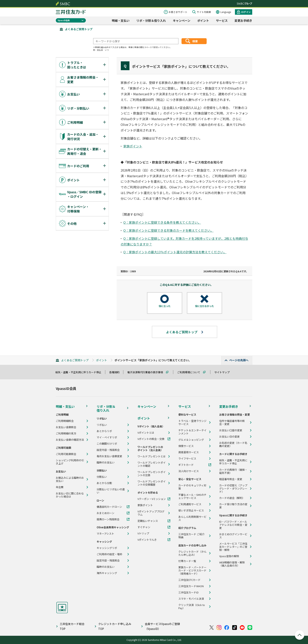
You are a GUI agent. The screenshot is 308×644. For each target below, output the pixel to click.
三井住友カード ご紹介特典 (191, 536)
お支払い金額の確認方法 (70, 440)
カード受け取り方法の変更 (233, 506)
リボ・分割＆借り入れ (151, 20)
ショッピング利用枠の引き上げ (70, 462)
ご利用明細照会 (65, 421)
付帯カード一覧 (187, 561)
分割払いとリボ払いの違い (111, 491)
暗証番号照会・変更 (231, 479)
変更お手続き (243, 20)
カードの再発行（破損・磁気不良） (233, 471)
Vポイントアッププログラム (151, 513)
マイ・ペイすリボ (107, 437)
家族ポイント (133, 146)
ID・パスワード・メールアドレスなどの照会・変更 (233, 525)
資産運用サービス (189, 452)
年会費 (60, 487)
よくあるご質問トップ (79, 29)
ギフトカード (186, 465)
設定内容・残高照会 (108, 450)
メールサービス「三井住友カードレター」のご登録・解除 (233, 547)
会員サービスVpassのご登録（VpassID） (162, 626)
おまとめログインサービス (233, 536)
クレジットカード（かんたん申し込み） (192, 553)
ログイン (246, 12)
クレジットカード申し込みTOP (115, 626)
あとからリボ (104, 431)
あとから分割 (104, 483)
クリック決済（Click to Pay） (192, 607)
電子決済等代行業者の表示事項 (147, 372)
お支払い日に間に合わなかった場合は (70, 495)
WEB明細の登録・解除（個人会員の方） (232, 564)
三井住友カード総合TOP (72, 626)
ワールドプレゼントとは (152, 456)
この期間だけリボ (107, 444)
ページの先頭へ (239, 360)
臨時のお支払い (106, 462)
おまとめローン (105, 513)
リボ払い (102, 425)
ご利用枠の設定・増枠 (109, 554)
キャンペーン (182, 20)
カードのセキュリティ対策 (192, 487)
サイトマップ (224, 372)
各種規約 (116, 372)
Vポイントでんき (147, 540)
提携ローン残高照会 (108, 519)
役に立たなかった (204, 306)
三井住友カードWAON (191, 586)
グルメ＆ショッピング (191, 440)
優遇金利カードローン (109, 507)
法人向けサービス (189, 471)
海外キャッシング (107, 573)
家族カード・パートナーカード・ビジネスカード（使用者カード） (192, 570)
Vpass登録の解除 (229, 556)
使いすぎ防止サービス (191, 510)
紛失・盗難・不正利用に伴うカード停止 (80, 372)
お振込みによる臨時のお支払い (70, 479)
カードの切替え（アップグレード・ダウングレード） (233, 489)
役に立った (165, 306)
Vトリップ (143, 533)
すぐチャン (144, 527)
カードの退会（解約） (232, 498)
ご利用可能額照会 (66, 454)
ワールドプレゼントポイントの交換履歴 (152, 483)
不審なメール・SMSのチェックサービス (192, 496)
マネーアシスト (105, 534)
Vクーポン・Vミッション (152, 499)
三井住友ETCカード (189, 580)
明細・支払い (121, 20)
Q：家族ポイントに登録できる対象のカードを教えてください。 (168, 230)
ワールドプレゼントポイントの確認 (152, 464)
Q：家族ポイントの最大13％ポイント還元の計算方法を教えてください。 (175, 252)
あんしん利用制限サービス (192, 518)
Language (226, 12)
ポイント (203, 20)
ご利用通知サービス (190, 504)
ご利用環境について (190, 372)
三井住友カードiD (188, 592)
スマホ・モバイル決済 (191, 599)
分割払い (102, 477)
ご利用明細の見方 (66, 433)
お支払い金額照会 (66, 427)
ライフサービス (187, 459)
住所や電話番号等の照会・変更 (232, 422)
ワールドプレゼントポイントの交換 (152, 474)
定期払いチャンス (148, 521)
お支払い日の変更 (229, 437)
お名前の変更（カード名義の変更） (233, 444)
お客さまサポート (178, 12)
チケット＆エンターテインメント (192, 432)
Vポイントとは (146, 433)
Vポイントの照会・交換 (151, 439)
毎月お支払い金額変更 (109, 456)
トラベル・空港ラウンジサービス (192, 422)
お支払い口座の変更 (231, 430)
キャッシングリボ (107, 548)
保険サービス (186, 446)
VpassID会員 (64, 20)
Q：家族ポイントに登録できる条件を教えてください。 (162, 222)
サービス (222, 20)
